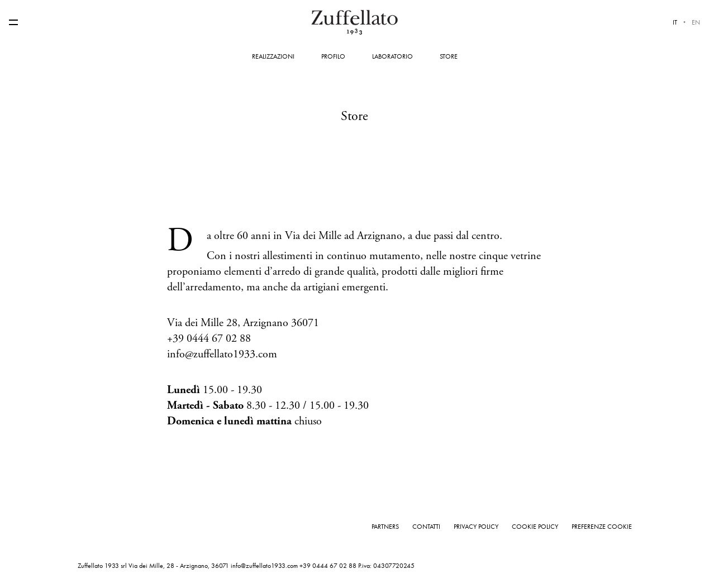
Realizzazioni (273, 56)
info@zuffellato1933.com (264, 566)
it (675, 22)
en (696, 22)
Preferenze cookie (602, 527)
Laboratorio (392, 56)
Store (449, 56)
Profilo (333, 56)
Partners (385, 527)
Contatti (426, 527)
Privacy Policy (476, 527)
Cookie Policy (535, 527)
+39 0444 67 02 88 (328, 566)
